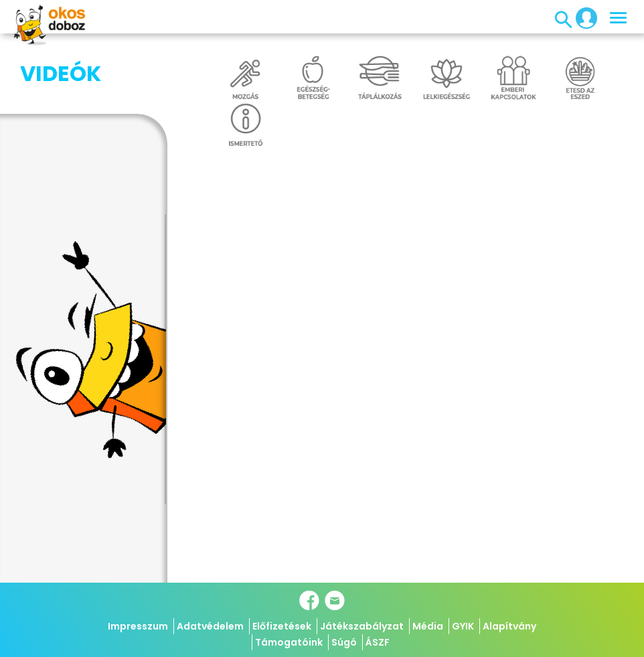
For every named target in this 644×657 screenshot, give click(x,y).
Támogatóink (289, 642)
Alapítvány (509, 626)
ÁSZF (378, 642)
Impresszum (138, 626)
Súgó (344, 642)
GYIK (463, 626)
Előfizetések (282, 626)
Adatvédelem (210, 626)
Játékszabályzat (362, 626)
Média (428, 626)
